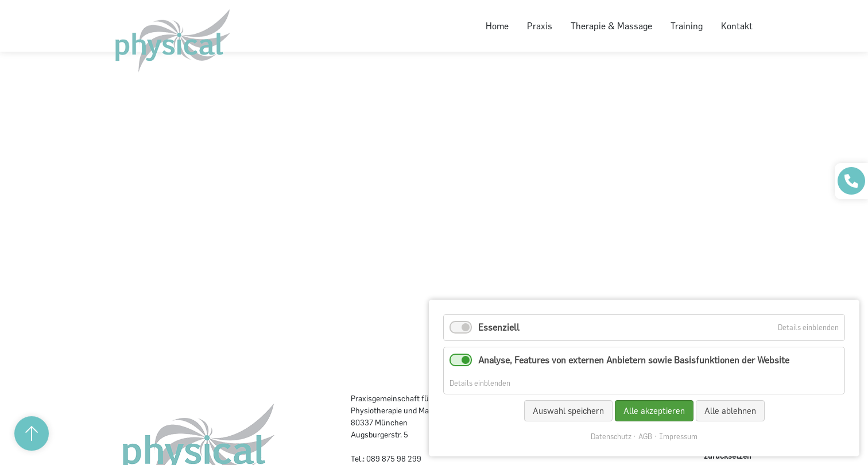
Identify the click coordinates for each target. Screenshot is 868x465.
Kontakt (737, 26)
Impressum (678, 437)
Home (497, 26)
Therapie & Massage (611, 26)
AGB (645, 437)
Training (687, 26)
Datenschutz (611, 437)
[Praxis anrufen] (851, 181)
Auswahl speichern (568, 411)
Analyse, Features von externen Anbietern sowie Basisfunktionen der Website (634, 360)
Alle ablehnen (730, 411)
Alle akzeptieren (654, 411)
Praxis (540, 26)
